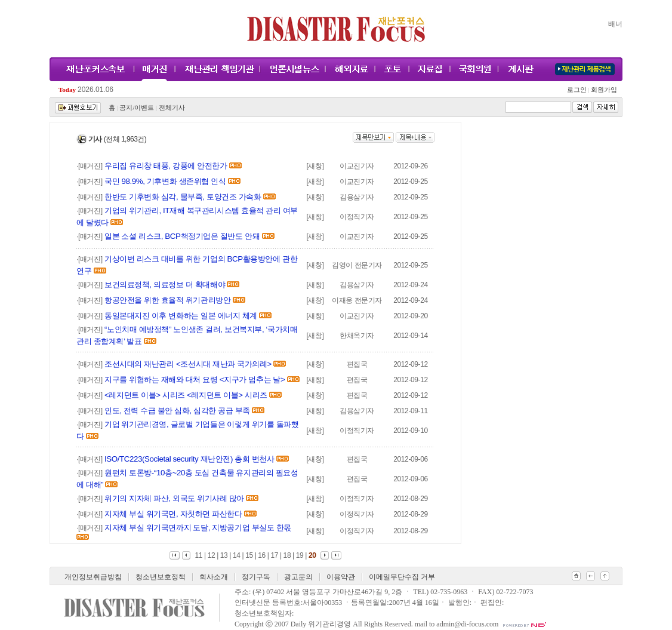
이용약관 (341, 577)
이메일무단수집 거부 (402, 577)
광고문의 (298, 577)
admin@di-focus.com (467, 624)
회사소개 (214, 577)
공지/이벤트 (137, 108)
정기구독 (256, 577)
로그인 (578, 90)
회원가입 (603, 90)
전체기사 (172, 108)
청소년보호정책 (161, 577)
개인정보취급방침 (93, 577)
